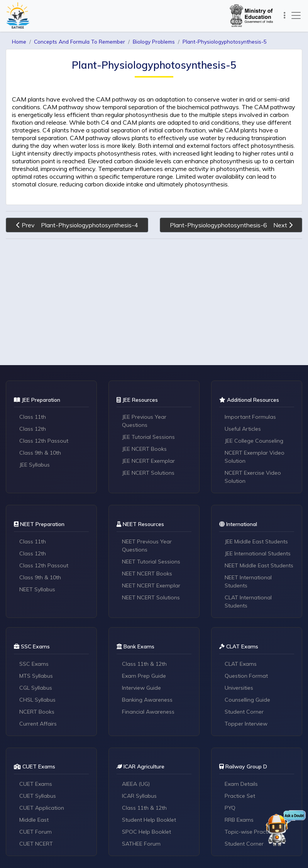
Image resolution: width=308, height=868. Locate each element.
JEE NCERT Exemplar (148, 461)
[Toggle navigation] (285, 16)
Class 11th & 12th (144, 664)
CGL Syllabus (36, 688)
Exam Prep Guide (144, 676)
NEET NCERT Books (147, 574)
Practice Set (240, 796)
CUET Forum (36, 832)
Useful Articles (243, 429)
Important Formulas (250, 417)
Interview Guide (141, 688)
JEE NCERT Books (144, 449)
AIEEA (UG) (136, 784)
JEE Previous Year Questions (144, 421)
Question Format (246, 676)
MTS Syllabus (36, 676)
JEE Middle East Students (256, 541)
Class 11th (33, 417)
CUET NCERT (36, 844)
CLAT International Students (248, 602)
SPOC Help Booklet (146, 832)
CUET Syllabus (38, 796)
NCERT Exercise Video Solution (253, 477)
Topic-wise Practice (250, 832)
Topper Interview (246, 724)
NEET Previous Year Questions (147, 546)
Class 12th (33, 429)
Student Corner (244, 712)
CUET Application (42, 808)
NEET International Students (248, 581)
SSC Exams (34, 664)
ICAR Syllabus (139, 796)
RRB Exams (239, 820)
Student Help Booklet (149, 820)
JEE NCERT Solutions (148, 473)
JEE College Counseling (254, 441)
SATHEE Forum (141, 844)
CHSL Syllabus (37, 700)
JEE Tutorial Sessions (148, 437)
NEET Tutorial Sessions (151, 562)
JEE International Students (258, 553)
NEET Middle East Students (259, 565)
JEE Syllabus (35, 465)
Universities (239, 688)
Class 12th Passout (44, 441)
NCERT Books (37, 712)
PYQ (230, 808)
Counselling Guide (247, 700)
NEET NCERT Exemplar (151, 585)
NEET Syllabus (37, 589)
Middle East (34, 820)
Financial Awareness (148, 712)
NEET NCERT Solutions (151, 597)
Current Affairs (38, 724)
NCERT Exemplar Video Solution (255, 457)
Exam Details (241, 784)
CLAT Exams (241, 664)
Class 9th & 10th (40, 453)
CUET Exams (36, 784)
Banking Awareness (147, 700)
